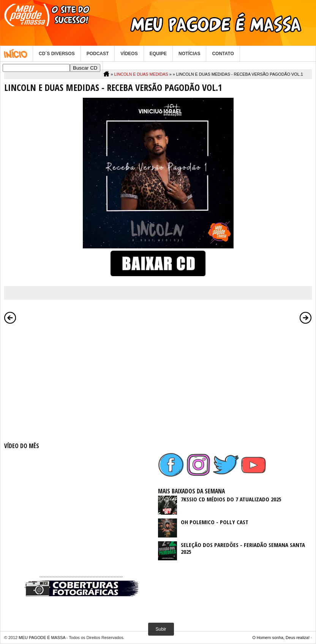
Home (17, 54)
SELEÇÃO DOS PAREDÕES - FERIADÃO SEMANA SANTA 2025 (243, 548)
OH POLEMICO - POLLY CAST (215, 522)
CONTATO (223, 54)
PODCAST (98, 54)
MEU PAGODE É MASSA (42, 638)
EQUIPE (158, 54)
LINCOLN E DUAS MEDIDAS (141, 74)
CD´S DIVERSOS (57, 54)
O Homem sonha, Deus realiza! (281, 638)
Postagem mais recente (10, 318)
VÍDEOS (129, 54)
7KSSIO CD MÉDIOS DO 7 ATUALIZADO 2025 (231, 499)
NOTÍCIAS (189, 54)
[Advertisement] (81, 382)
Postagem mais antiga (306, 318)
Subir (161, 629)
